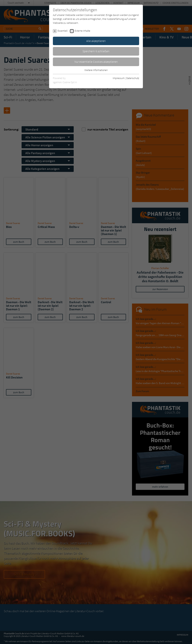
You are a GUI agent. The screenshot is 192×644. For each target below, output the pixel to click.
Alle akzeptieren (96, 41)
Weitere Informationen (96, 70)
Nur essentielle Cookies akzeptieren (96, 62)
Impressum (119, 78)
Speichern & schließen (96, 51)
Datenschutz (133, 78)
